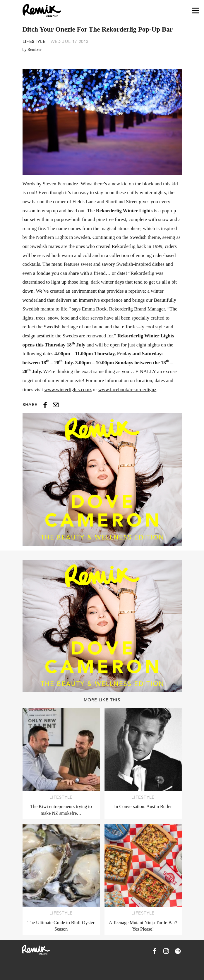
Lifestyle (34, 42)
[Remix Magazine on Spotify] (178, 951)
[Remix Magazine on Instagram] (166, 951)
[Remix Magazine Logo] (42, 11)
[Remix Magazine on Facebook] (155, 951)
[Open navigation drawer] (196, 11)
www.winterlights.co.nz (68, 390)
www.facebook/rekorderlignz (127, 390)
